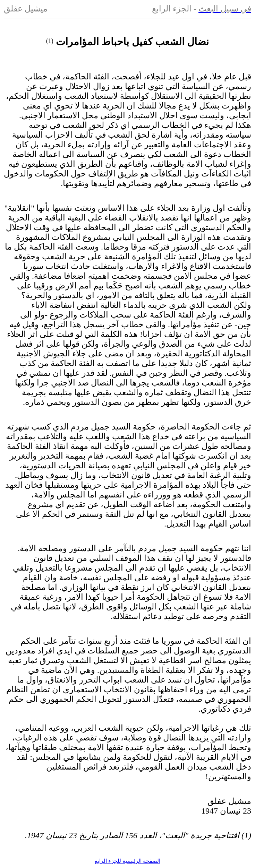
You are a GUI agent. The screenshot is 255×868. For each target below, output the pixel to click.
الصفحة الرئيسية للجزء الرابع (127, 861)
